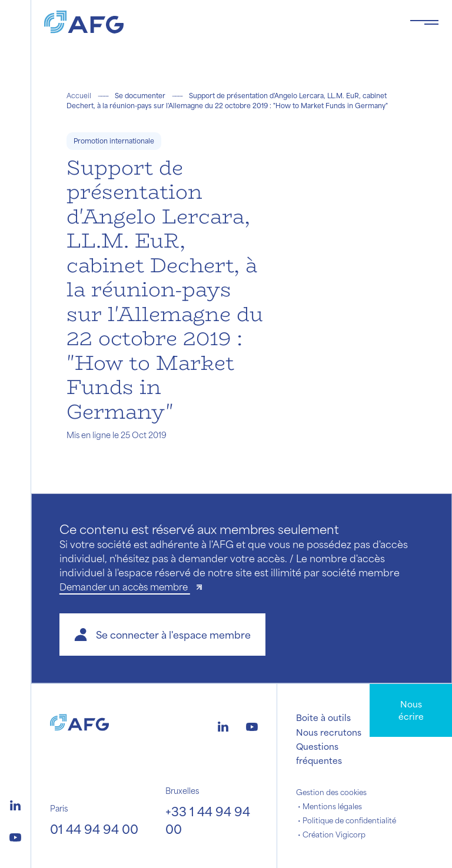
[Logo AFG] (217, 22)
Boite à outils (323, 717)
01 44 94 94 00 (94, 829)
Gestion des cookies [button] (331, 792)
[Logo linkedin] (15, 804)
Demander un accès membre (125, 587)
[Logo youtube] (15, 836)
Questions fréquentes (319, 753)
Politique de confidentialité (349, 820)
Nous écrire (411, 710)
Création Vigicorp (334, 834)
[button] (162, 635)
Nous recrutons (329, 732)
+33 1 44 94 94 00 (208, 820)
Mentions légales (332, 806)
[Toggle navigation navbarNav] (424, 22)
